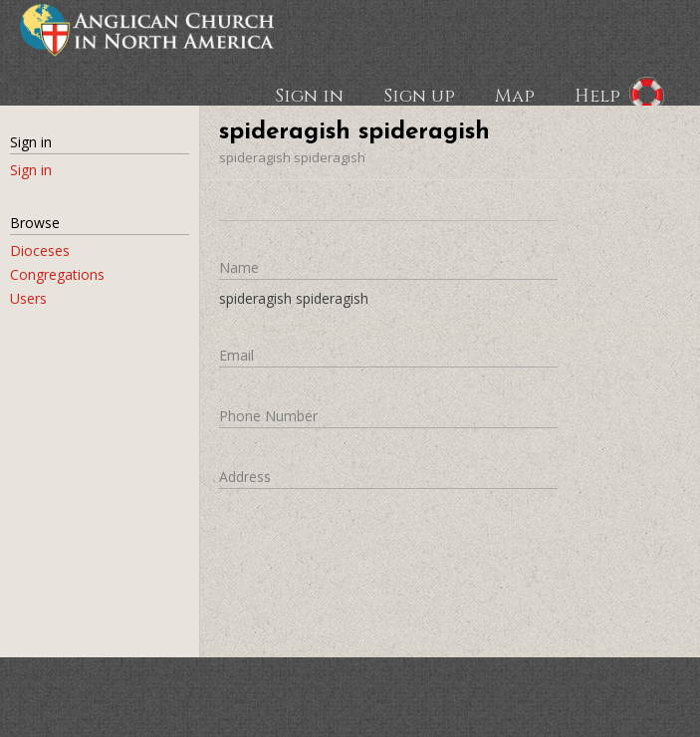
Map (515, 95)
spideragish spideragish (292, 157)
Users (28, 298)
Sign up (419, 95)
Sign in (309, 95)
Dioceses (40, 250)
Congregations (57, 274)
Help (597, 95)
